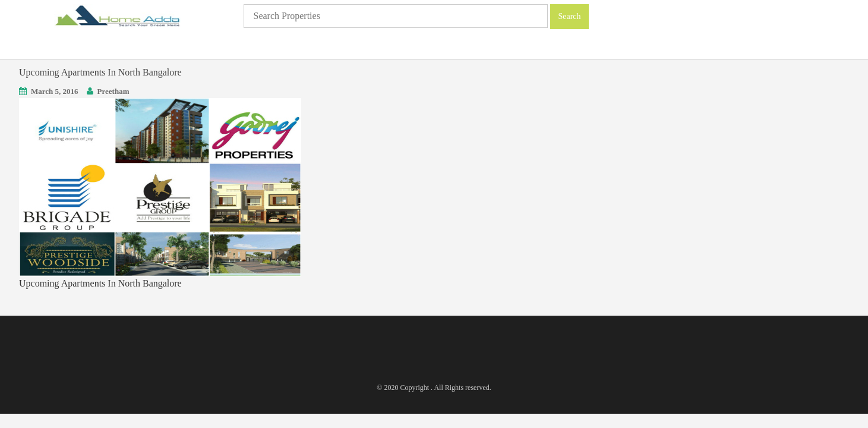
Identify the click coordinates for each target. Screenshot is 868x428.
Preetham (113, 91)
